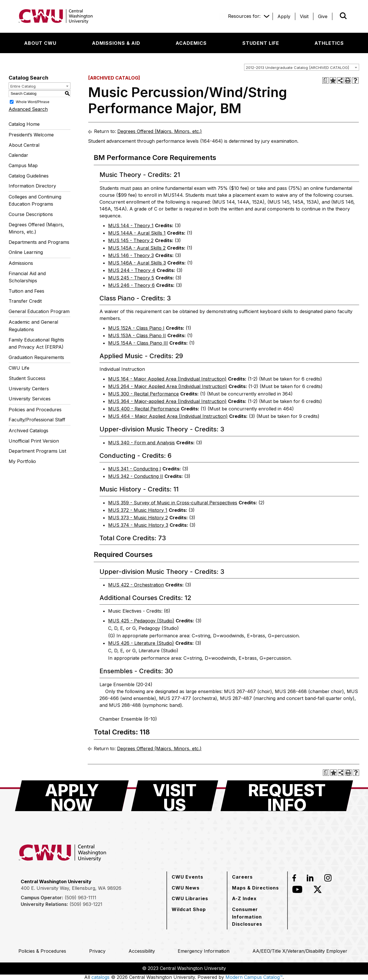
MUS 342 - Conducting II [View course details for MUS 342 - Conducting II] (136, 476)
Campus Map (23, 165)
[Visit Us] (175, 796)
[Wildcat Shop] (189, 909)
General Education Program (39, 311)
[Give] (323, 16)
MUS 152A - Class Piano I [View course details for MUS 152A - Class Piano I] (136, 328)
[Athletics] (329, 43)
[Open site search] (343, 16)
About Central (24, 145)
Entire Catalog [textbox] (23, 86)
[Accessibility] (142, 951)
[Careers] (242, 877)
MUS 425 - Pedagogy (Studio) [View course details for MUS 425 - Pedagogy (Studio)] (141, 621)
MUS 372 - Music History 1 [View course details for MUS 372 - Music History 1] (138, 510)
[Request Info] (287, 796)
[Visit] (304, 16)
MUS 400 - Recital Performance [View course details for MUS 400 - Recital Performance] (144, 409)
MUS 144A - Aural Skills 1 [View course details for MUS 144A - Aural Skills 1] (137, 233)
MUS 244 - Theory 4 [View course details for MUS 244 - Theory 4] (132, 270)
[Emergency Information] (204, 951)
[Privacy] (97, 951)
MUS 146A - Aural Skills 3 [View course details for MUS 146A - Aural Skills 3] (137, 263)
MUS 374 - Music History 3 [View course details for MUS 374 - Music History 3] (138, 525)
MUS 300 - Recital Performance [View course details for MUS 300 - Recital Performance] (143, 394)
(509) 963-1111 (80, 898)
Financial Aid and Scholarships (27, 277)
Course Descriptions (31, 214)
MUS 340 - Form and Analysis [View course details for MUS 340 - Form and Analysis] (141, 443)
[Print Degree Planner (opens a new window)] (325, 80)
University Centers (29, 389)
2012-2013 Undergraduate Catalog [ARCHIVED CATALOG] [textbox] (297, 67)
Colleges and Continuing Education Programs (35, 200)
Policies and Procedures (35, 410)
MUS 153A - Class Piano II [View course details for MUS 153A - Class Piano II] (137, 335)
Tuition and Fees (26, 291)
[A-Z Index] (244, 898)
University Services (30, 399)
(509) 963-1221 (86, 904)
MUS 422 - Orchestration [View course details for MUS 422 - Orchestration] (136, 585)
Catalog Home (24, 124)
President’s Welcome (31, 135)
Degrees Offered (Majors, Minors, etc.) (36, 228)
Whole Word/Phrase (33, 102)
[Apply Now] (72, 796)
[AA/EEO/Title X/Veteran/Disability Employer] (300, 951)
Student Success (27, 378)
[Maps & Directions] (255, 888)
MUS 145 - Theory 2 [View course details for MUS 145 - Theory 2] (131, 240)
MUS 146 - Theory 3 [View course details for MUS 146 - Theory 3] (131, 255)
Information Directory (32, 186)
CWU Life (19, 368)
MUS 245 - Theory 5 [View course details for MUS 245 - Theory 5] (131, 278)
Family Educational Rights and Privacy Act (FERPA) (36, 344)
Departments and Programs (39, 242)
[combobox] (302, 67)
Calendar (18, 155)
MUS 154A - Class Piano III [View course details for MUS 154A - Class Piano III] (138, 343)
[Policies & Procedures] (42, 951)
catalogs (100, 977)
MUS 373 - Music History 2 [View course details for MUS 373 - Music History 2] (138, 518)
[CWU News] (186, 888)
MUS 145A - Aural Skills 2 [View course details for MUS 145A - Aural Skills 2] (137, 248)
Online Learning (26, 252)
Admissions (21, 263)
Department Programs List (37, 451)
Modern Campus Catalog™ (254, 977)
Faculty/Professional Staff (37, 420)
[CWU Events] (187, 877)
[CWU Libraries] (190, 898)
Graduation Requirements (36, 357)
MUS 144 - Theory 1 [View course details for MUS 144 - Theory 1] (131, 225)
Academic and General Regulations (33, 326)
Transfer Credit (25, 301)
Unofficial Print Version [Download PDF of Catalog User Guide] (34, 441)
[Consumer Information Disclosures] (257, 917)
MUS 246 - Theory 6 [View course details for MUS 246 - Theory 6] (131, 285)
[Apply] (284, 16)
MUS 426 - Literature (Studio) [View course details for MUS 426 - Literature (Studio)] (141, 643)
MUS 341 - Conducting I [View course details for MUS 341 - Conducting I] (135, 469)
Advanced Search (28, 109)
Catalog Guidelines (29, 176)
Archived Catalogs (28, 431)
